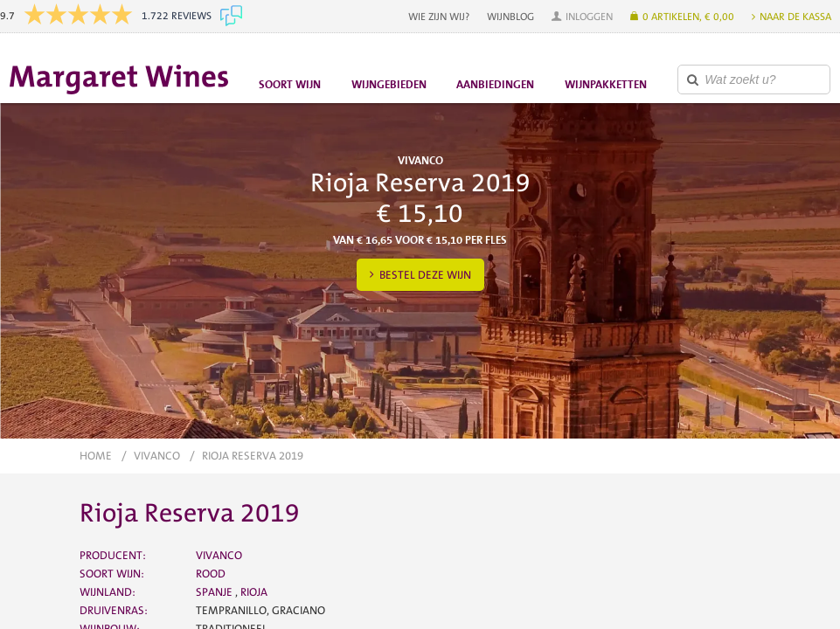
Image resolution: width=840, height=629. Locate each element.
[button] (582, 17)
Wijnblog (510, 17)
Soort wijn (290, 84)
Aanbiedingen (495, 84)
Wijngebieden (389, 84)
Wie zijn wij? (439, 17)
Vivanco (157, 456)
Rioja (254, 592)
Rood (211, 574)
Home (96, 456)
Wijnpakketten (606, 84)
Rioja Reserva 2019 (253, 456)
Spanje (215, 592)
